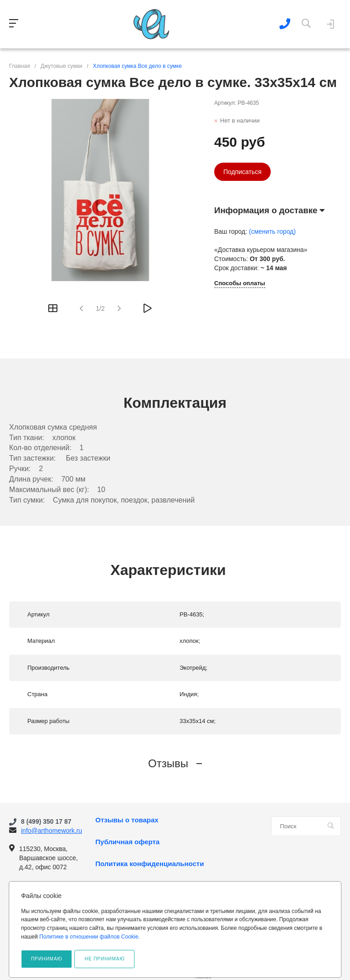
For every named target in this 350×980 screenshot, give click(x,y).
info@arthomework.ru (51, 831)
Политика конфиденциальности (149, 864)
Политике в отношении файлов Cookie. (90, 937)
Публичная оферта (127, 842)
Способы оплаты (240, 283)
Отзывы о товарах (127, 820)
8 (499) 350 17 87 (46, 821)
